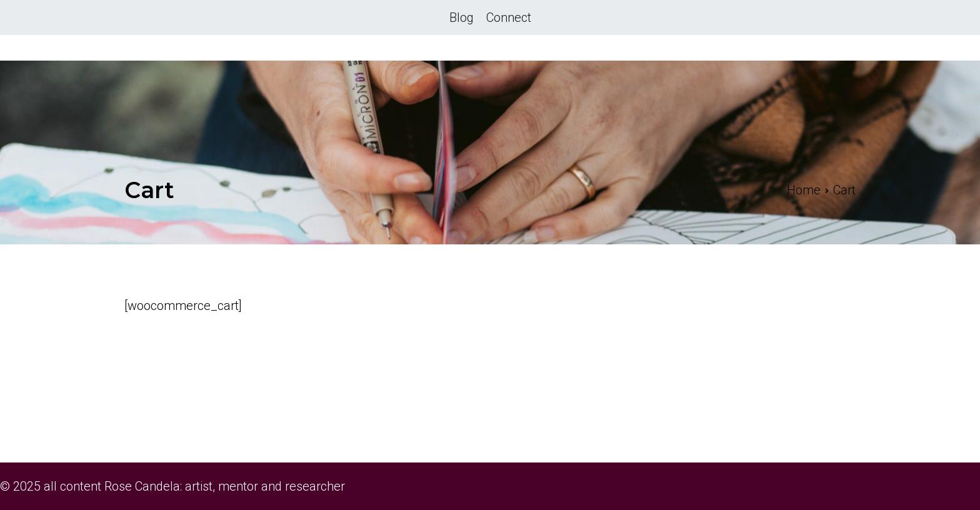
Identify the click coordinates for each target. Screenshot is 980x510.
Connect (509, 17)
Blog (462, 17)
